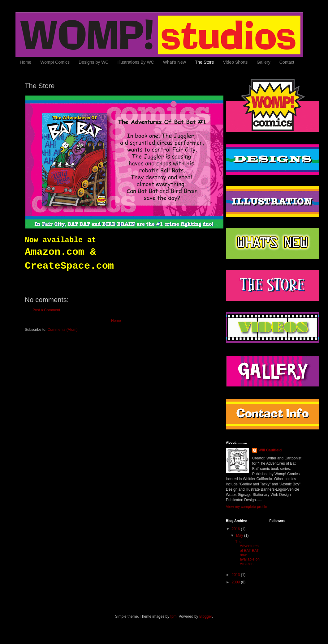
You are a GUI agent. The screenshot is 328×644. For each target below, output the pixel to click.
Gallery (263, 62)
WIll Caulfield (270, 450)
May (240, 535)
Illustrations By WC (136, 62)
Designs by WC (93, 62)
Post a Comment (46, 310)
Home (26, 62)
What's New (175, 62)
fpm (174, 616)
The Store (204, 62)
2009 (236, 582)
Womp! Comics (55, 62)
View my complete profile (246, 507)
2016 (236, 529)
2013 (236, 575)
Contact (287, 62)
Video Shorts (235, 62)
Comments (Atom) (62, 330)
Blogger (206, 616)
